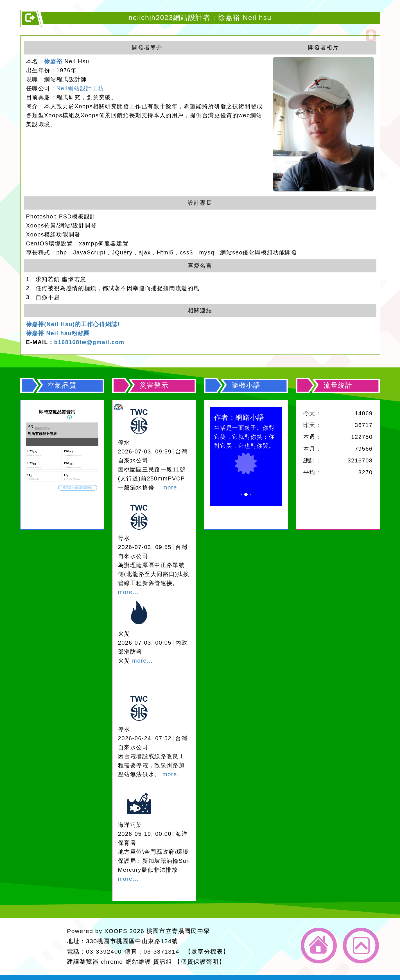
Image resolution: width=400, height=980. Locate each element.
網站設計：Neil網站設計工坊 (42, 947)
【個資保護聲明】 (200, 962)
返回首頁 (319, 946)
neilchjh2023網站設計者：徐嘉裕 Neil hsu (200, 18)
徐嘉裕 (53, 61)
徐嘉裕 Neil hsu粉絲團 (58, 333)
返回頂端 (361, 946)
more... (173, 487)
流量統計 (338, 385)
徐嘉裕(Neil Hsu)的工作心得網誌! (73, 324)
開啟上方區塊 (371, 35)
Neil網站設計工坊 (80, 88)
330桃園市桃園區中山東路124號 (132, 941)
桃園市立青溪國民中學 (178, 931)
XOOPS (116, 931)
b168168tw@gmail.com (89, 342)
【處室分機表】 (207, 951)
